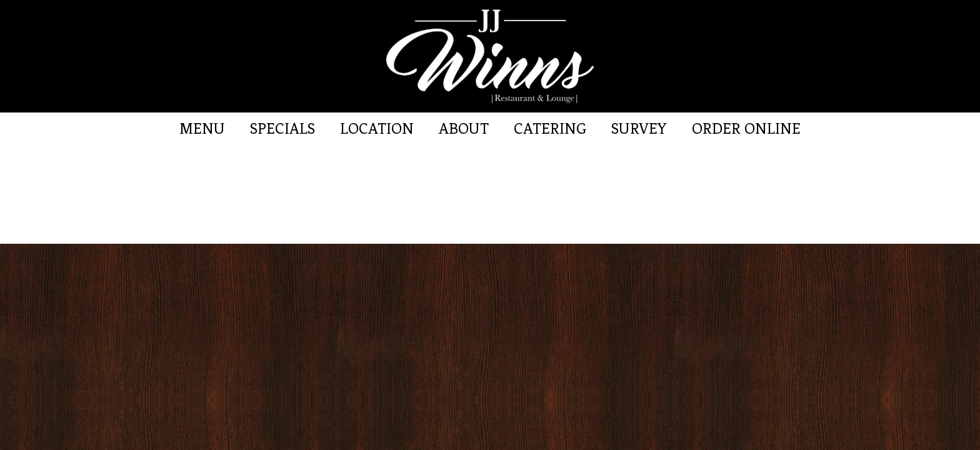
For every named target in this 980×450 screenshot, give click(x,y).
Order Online (746, 129)
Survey (639, 129)
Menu (202, 129)
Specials (282, 129)
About (464, 129)
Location (377, 129)
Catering (550, 129)
